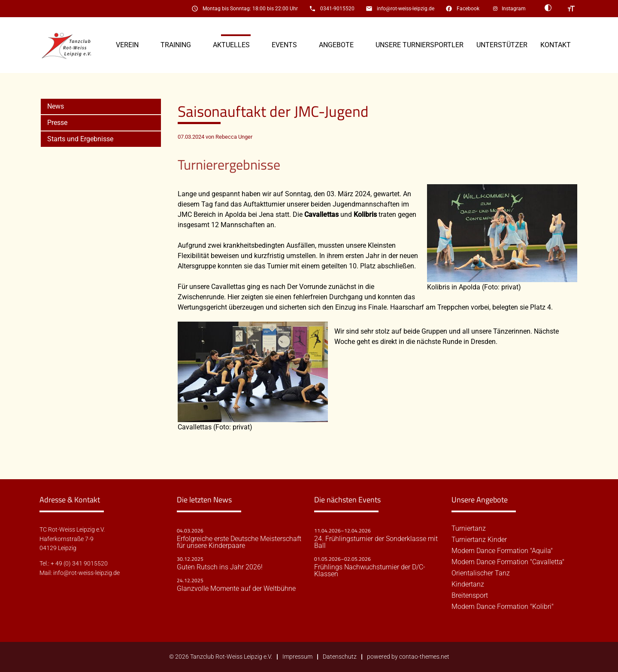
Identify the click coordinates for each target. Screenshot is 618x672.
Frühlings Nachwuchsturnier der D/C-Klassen (370, 571)
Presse (57, 123)
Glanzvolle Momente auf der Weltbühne (236, 589)
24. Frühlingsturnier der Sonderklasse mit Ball (376, 542)
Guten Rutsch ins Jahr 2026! (220, 567)
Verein (127, 45)
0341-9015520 (337, 9)
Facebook (468, 9)
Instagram (514, 9)
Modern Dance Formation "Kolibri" (503, 607)
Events (284, 45)
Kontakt (556, 45)
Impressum (297, 657)
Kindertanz (468, 584)
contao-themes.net (424, 657)
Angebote (336, 45)
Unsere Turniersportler (420, 45)
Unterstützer (502, 45)
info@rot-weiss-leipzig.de (406, 9)
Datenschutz (340, 657)
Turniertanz (469, 529)
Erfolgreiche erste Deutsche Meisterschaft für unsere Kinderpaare (239, 542)
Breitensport (470, 596)
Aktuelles (231, 45)
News (56, 106)
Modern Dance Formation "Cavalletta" (508, 562)
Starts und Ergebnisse (80, 139)
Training (176, 45)
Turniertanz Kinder (479, 540)
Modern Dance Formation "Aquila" (502, 551)
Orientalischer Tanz (481, 573)
